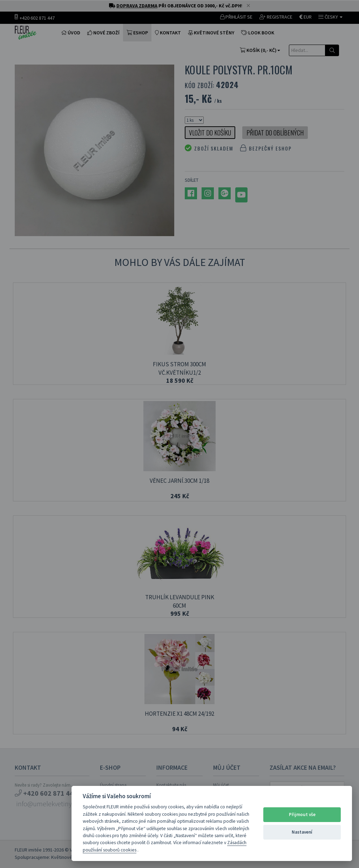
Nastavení (302, 832)
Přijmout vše (302, 814)
